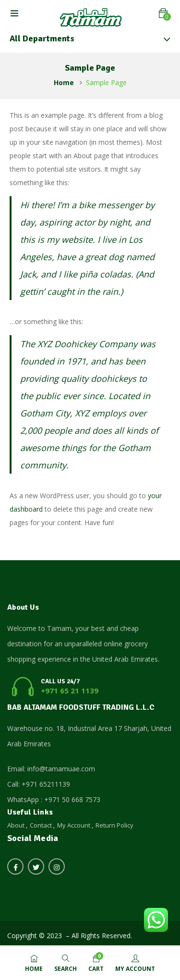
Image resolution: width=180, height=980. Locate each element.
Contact (41, 825)
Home (64, 82)
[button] (163, 13)
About (16, 825)
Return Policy (114, 825)
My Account (74, 825)
